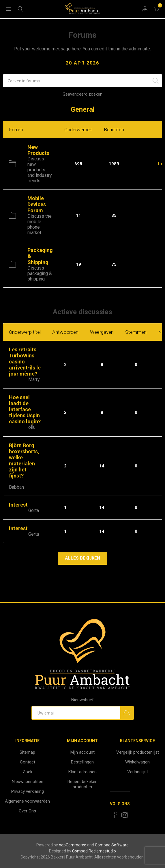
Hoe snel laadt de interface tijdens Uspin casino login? (25, 409)
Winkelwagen (137, 762)
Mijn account (82, 752)
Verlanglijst (138, 772)
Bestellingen (82, 762)
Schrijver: (18, 380)
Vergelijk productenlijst (138, 752)
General (83, 109)
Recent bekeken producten (82, 784)
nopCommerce (73, 845)
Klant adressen (82, 772)
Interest (18, 505)
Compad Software (112, 845)
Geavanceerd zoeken (82, 94)
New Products (38, 150)
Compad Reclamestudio (94, 851)
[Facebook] (115, 815)
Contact (28, 762)
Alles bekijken (82, 558)
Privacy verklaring (28, 791)
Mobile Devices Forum (37, 204)
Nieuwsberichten (28, 782)
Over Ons (27, 811)
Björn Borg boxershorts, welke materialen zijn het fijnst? (24, 460)
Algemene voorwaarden (27, 801)
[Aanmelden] (76, 713)
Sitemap (27, 752)
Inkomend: (146, 164)
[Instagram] (125, 815)
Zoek (27, 772)
